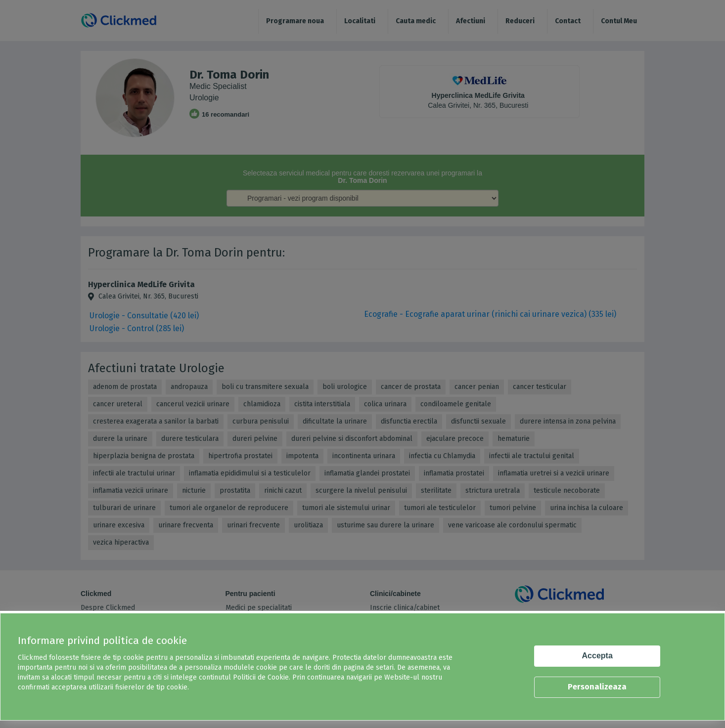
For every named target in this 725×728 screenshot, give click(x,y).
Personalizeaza (597, 687)
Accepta (597, 656)
